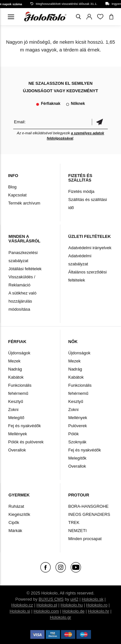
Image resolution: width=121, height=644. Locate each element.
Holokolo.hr (99, 611)
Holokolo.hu (72, 605)
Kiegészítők (19, 514)
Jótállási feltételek (25, 269)
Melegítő (16, 418)
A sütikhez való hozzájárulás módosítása (22, 301)
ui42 (74, 599)
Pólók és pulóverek (26, 442)
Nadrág (15, 369)
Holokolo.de (73, 611)
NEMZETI (78, 531)
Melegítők (77, 458)
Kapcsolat (17, 195)
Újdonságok (19, 353)
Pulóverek (78, 426)
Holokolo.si (20, 611)
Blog (12, 187)
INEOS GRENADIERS (89, 514)
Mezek (14, 361)
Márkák (15, 531)
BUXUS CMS (51, 599)
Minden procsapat (85, 539)
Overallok (17, 450)
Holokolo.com (46, 611)
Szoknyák (77, 442)
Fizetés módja (81, 191)
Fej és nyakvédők (24, 426)
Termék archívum (24, 203)
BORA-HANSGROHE (89, 506)
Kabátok (16, 377)
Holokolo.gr (61, 617)
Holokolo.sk (92, 599)
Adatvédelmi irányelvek (90, 248)
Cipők (14, 522)
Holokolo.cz (22, 605)
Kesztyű (15, 401)
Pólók (74, 434)
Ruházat (16, 506)
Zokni (13, 410)
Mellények (18, 434)
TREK (74, 522)
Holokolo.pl (47, 605)
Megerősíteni (100, 122)
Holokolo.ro (97, 605)
